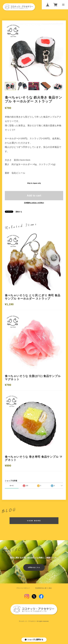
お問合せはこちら (34, 567)
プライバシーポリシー (23, 588)
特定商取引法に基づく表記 (43, 588)
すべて (12, 486)
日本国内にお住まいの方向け (34, 203)
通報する (19, 212)
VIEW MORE (34, 521)
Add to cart (34, 196)
